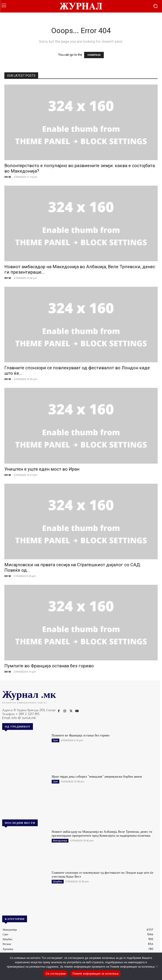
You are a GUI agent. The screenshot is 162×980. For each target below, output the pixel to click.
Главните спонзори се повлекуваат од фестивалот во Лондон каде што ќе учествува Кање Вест (102, 874)
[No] (157, 966)
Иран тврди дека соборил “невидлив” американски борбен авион (97, 776)
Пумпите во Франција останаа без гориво (49, 666)
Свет (55, 740)
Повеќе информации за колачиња (95, 974)
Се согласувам (56, 974)
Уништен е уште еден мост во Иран (42, 469)
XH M (8, 177)
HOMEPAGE (94, 55)
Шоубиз (58, 882)
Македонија (60, 841)
